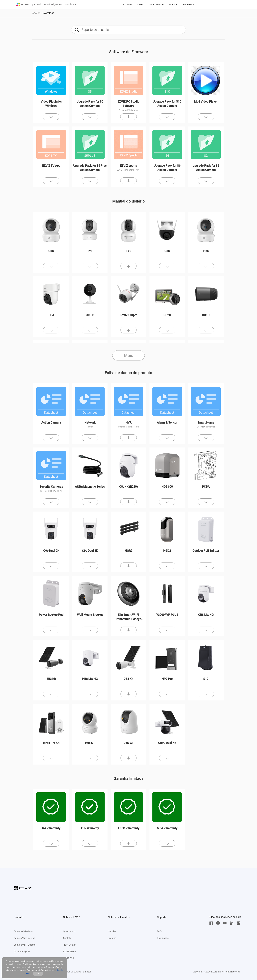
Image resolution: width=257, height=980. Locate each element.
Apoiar (36, 13)
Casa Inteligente (22, 951)
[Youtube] (226, 923)
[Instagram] (219, 923)
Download (48, 13)
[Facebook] (212, 923)
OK (38, 974)
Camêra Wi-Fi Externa (25, 945)
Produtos (127, 4)
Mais (128, 355)
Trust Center (69, 945)
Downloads (163, 938)
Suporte (173, 4)
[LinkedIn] (233, 923)
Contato (67, 938)
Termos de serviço (72, 972)
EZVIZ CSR (69, 958)
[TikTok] (239, 923)
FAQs (160, 931)
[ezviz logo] (23, 4)
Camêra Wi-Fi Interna (24, 938)
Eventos (112, 938)
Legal (88, 972)
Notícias (112, 931)
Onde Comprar (156, 4)
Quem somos (70, 931)
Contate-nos (188, 4)
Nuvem (140, 4)
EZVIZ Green (69, 951)
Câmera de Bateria (23, 931)
